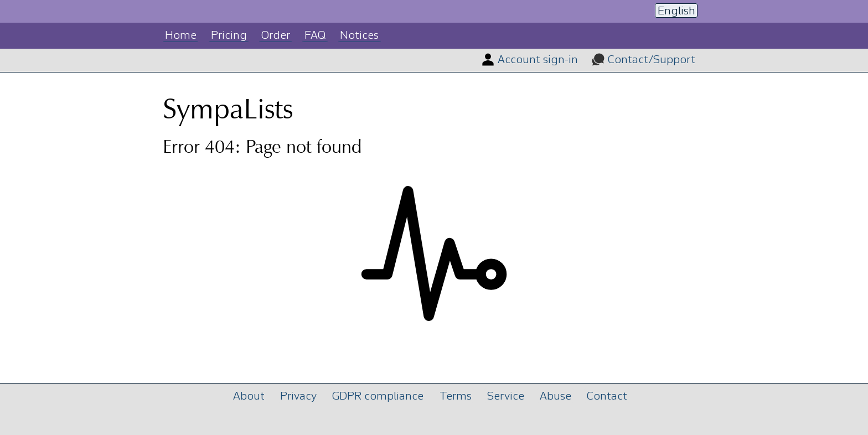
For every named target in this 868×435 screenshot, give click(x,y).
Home (181, 36)
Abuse (556, 397)
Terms (456, 397)
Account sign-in (538, 60)
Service (506, 397)
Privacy (298, 397)
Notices (359, 36)
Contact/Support (652, 60)
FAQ (315, 36)
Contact (607, 397)
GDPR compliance (378, 397)
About (249, 397)
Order (276, 36)
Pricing (229, 36)
